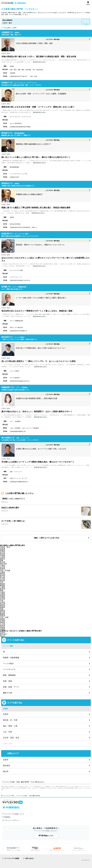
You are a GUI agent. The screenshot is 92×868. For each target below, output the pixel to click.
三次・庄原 (7, 732)
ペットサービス (9, 669)
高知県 (3, 616)
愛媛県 (3, 614)
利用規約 (7, 817)
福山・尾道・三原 (10, 726)
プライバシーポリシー (12, 820)
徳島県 (3, 611)
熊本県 (3, 626)
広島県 (3, 602)
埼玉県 (3, 567)
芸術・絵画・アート (11, 687)
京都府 (3, 594)
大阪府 (3, 592)
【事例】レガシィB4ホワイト (13, 499)
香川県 (3, 612)
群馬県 (3, 569)
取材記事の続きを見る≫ (40, 62)
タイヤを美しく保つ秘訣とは (13, 521)
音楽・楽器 (7, 681)
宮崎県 (3, 627)
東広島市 (3, 634)
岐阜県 (3, 589)
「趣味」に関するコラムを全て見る (46, 538)
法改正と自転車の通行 (10, 508)
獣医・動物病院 (9, 675)
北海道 (3, 549)
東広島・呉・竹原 (10, 720)
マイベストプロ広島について (14, 814)
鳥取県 (3, 606)
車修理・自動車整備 (11, 658)
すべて (5, 646)
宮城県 (3, 555)
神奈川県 (3, 564)
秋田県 (3, 554)
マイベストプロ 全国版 (12, 858)
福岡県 (3, 619)
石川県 (3, 579)
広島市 (3, 632)
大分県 (3, 624)
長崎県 (3, 622)
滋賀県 (3, 596)
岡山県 (3, 604)
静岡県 (3, 586)
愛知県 (3, 584)
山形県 (3, 557)
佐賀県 (3, 621)
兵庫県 (3, 597)
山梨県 (3, 572)
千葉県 (3, 565)
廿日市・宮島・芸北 (11, 738)
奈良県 (3, 599)
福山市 (3, 636)
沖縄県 (3, 629)
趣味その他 (7, 693)
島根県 (3, 607)
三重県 (3, 587)
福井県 (3, 581)
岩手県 (3, 552)
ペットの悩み (8, 663)
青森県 (3, 550)
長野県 (3, 574)
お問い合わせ (29, 858)
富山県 (3, 577)
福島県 (3, 559)
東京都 (3, 562)
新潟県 (3, 576)
